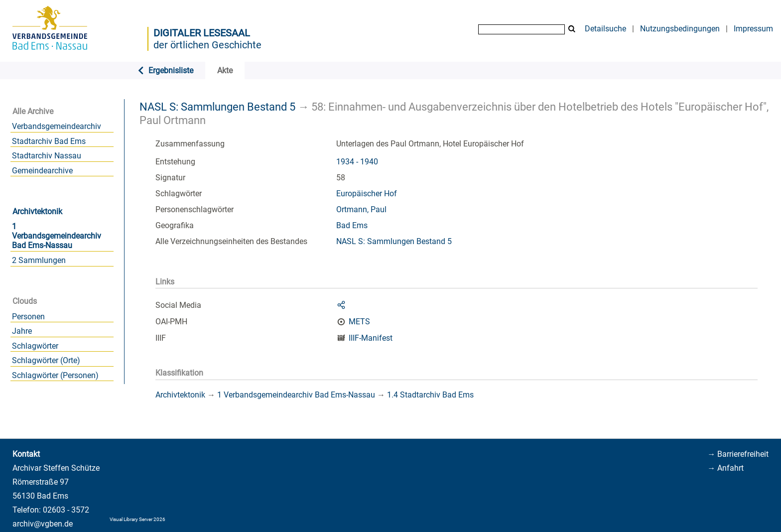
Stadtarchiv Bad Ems (49, 141)
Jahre (22, 331)
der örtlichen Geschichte (207, 45)
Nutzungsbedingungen (680, 29)
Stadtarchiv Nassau (47, 156)
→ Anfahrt (725, 468)
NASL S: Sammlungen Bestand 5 (217, 107)
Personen (28, 317)
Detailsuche (605, 29)
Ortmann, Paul (361, 209)
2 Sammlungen (39, 260)
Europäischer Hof (367, 194)
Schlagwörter (35, 346)
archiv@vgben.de (43, 524)
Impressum (753, 29)
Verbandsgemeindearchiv (57, 126)
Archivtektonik (37, 211)
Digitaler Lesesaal (202, 33)
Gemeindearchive (42, 171)
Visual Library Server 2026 (137, 519)
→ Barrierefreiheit (738, 454)
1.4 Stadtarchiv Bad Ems (430, 395)
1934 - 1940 (357, 162)
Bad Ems (352, 225)
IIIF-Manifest (371, 338)
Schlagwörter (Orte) (46, 360)
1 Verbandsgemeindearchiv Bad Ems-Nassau (57, 236)
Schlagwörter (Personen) (55, 375)
